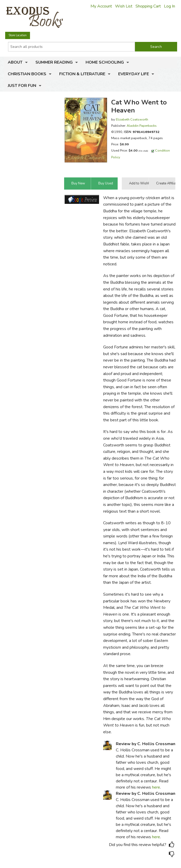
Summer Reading (54, 62)
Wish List (124, 6)
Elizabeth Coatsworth (132, 119)
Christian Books (27, 74)
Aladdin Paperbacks (142, 126)
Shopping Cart (148, 6)
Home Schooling (105, 62)
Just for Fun (22, 86)
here (156, 787)
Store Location (18, 35)
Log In (169, 6)
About (15, 62)
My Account (101, 6)
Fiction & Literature (82, 74)
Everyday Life (134, 74)
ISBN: (142, 132)
